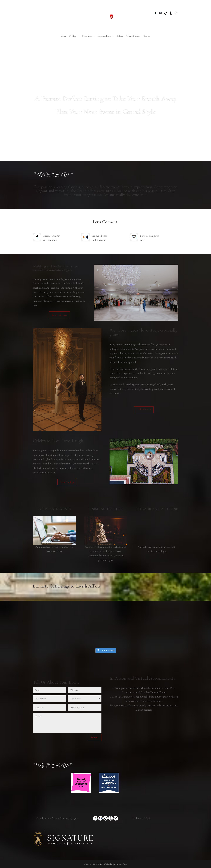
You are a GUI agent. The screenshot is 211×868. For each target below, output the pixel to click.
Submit (95, 738)
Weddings (73, 36)
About (64, 36)
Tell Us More (144, 410)
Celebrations (87, 36)
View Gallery (67, 482)
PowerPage (122, 864)
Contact (147, 36)
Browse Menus (59, 315)
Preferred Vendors (133, 36)
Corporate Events (105, 36)
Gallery (120, 36)
